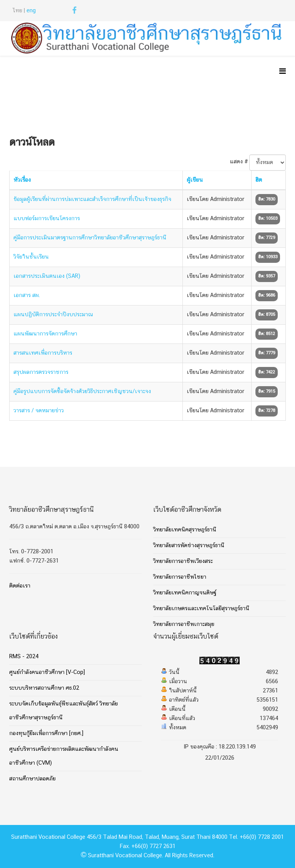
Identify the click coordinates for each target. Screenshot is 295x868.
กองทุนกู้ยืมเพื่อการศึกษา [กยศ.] (46, 734)
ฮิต (259, 180)
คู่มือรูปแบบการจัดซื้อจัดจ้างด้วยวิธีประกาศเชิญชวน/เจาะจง (82, 392)
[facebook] (74, 12)
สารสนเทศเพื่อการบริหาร (43, 353)
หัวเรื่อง (22, 180)
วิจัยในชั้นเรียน (31, 257)
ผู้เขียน (195, 180)
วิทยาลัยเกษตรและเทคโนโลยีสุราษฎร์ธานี (201, 609)
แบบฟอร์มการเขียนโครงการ (47, 219)
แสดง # (239, 162)
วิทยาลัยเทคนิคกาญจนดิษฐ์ (185, 593)
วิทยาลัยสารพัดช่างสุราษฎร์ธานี (189, 546)
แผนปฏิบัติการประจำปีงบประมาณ (53, 315)
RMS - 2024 (24, 657)
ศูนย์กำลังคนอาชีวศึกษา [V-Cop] (47, 672)
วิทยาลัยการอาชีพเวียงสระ (183, 561)
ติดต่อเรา (20, 586)
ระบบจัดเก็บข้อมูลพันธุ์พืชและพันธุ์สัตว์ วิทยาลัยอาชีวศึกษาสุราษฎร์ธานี (64, 711)
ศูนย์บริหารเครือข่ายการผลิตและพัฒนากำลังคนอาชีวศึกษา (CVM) (64, 756)
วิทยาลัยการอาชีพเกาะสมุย (184, 624)
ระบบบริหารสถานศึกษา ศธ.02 (44, 688)
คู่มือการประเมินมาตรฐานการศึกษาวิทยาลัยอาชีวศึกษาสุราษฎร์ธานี (90, 238)
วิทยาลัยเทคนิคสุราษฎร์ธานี (185, 530)
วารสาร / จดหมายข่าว (39, 411)
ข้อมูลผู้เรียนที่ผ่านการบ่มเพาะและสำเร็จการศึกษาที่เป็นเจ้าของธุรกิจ (92, 199)
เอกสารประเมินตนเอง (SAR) (47, 276)
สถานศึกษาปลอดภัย (32, 779)
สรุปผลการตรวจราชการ (41, 372)
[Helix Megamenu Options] (283, 72)
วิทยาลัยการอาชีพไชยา (180, 577)
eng (31, 11)
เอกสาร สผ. (27, 295)
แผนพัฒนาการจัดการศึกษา (45, 334)
